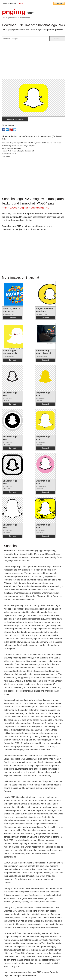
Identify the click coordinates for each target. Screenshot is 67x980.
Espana (21, 3)
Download (12, 318)
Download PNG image (15, 119)
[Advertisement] (33, 61)
